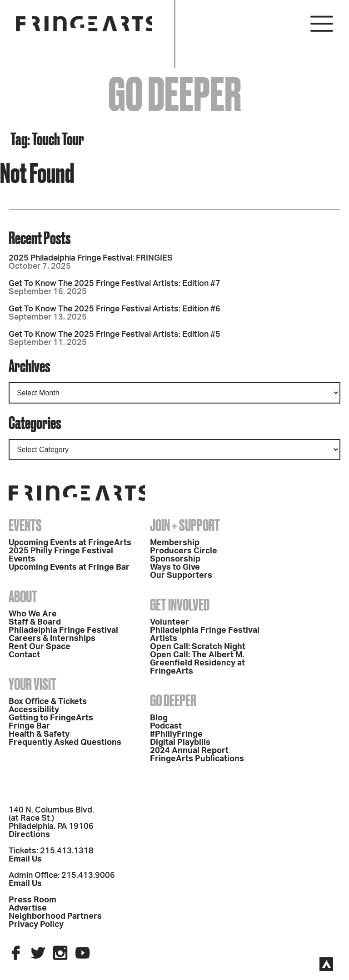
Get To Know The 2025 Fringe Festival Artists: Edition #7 (115, 284)
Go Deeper (173, 700)
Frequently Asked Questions (65, 743)
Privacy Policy (36, 925)
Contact (24, 655)
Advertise (28, 908)
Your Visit (32, 684)
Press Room (32, 900)
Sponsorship (175, 559)
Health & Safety (39, 734)
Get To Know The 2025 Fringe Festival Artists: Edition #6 (115, 309)
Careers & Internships (52, 639)
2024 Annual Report (189, 751)
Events (25, 525)
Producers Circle (184, 551)
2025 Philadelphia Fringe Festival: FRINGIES (91, 258)
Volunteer (170, 622)
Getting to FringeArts (51, 718)
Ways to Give (175, 567)
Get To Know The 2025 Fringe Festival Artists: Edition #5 (115, 335)
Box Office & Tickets (48, 702)
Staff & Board (35, 622)
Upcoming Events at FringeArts (70, 543)
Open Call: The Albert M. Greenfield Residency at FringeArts (197, 663)
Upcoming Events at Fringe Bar (69, 567)
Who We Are (33, 614)
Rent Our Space (40, 647)
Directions (29, 835)
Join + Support (185, 525)
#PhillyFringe (176, 734)
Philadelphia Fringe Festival (63, 630)
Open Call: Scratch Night (198, 647)
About (23, 596)
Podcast (166, 726)
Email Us (25, 859)
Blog (159, 718)
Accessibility (34, 710)
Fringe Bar (29, 726)
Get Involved (180, 605)
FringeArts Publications (197, 759)
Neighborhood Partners (55, 916)
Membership (175, 543)
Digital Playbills (180, 743)
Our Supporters (181, 576)
